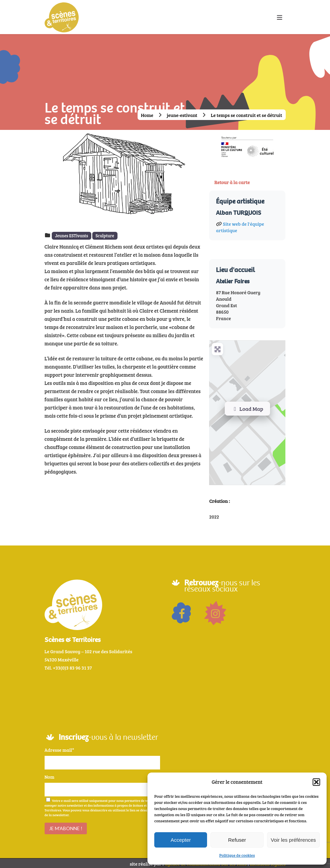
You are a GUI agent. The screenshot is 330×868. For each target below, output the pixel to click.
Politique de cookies (237, 855)
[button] (316, 782)
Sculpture (105, 236)
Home (147, 115)
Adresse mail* (59, 749)
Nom (50, 775)
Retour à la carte (232, 182)
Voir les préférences (293, 840)
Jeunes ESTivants (72, 236)
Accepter (181, 840)
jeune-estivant (182, 115)
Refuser (237, 840)
